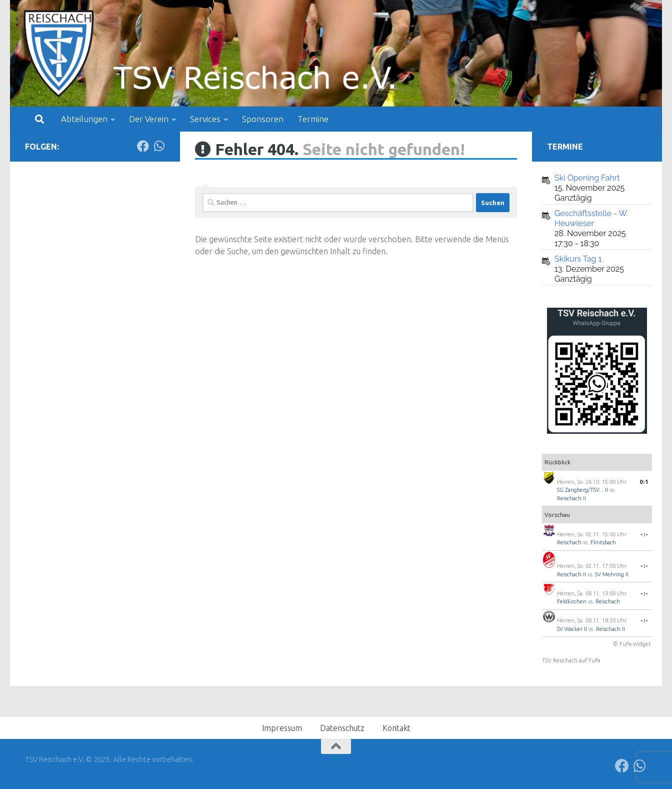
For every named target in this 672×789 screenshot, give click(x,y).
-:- (644, 534)
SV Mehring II (612, 574)
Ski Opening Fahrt (587, 178)
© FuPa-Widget (632, 644)
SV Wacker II (572, 629)
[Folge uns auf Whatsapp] (159, 146)
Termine (313, 119)
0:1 (644, 482)
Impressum (282, 728)
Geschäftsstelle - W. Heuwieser (591, 218)
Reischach (569, 542)
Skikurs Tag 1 (578, 259)
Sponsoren (263, 119)
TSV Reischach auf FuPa (571, 660)
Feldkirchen (572, 601)
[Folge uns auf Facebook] (143, 146)
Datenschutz (342, 728)
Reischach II (571, 498)
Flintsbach (603, 542)
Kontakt (396, 728)
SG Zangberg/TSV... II (582, 490)
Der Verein (149, 119)
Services (205, 119)
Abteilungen (84, 119)
